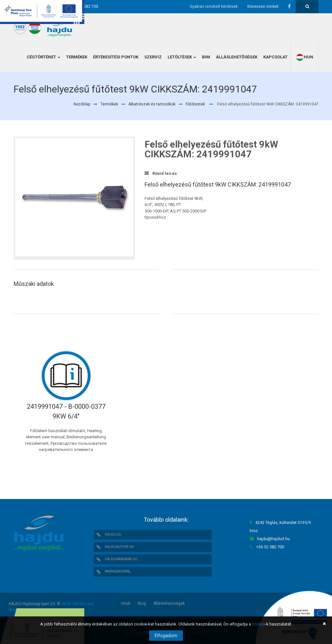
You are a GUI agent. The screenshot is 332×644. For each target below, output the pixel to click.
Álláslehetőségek (169, 603)
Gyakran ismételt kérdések (214, 6)
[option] (74, 198)
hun (304, 57)
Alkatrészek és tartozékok (152, 104)
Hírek (126, 603)
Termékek (109, 104)
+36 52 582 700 (84, 6)
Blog (142, 603)
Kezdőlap (82, 104)
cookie (258, 624)
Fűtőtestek (195, 104)
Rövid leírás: (161, 173)
